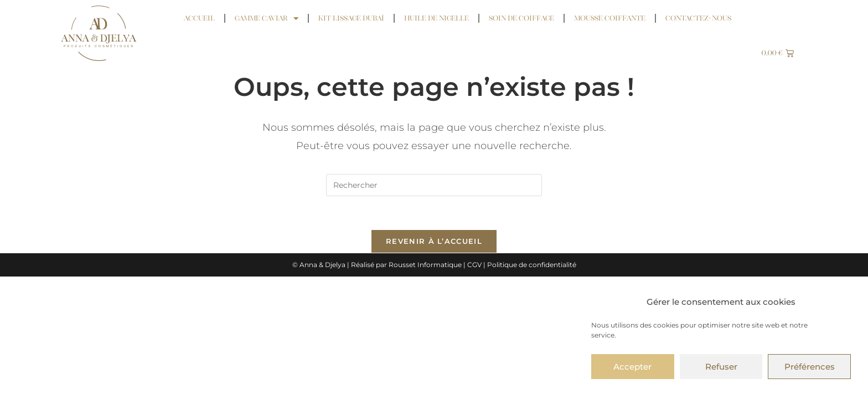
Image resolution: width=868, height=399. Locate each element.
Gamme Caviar (267, 19)
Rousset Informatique (425, 265)
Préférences (810, 367)
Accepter (632, 367)
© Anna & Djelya (319, 265)
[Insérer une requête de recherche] (434, 185)
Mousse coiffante (610, 18)
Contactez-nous (698, 18)
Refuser (721, 367)
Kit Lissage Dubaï (351, 18)
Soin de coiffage (521, 18)
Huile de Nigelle (436, 18)
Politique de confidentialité (532, 265)
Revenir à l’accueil (434, 241)
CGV (474, 265)
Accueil (199, 18)
